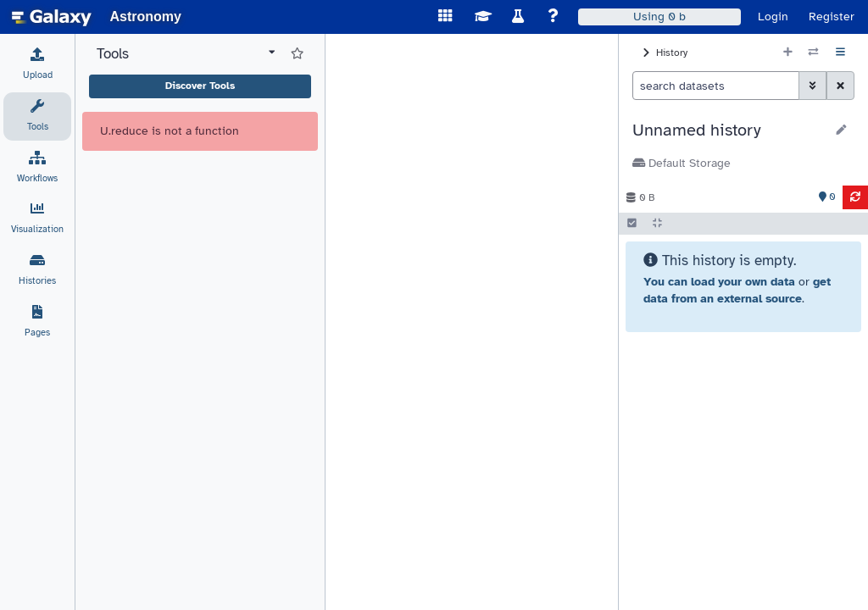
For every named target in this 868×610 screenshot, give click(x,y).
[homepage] (52, 17)
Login (773, 17)
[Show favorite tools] (297, 54)
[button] (729, 130)
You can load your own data (719, 282)
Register (832, 17)
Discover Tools (200, 86)
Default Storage (682, 163)
